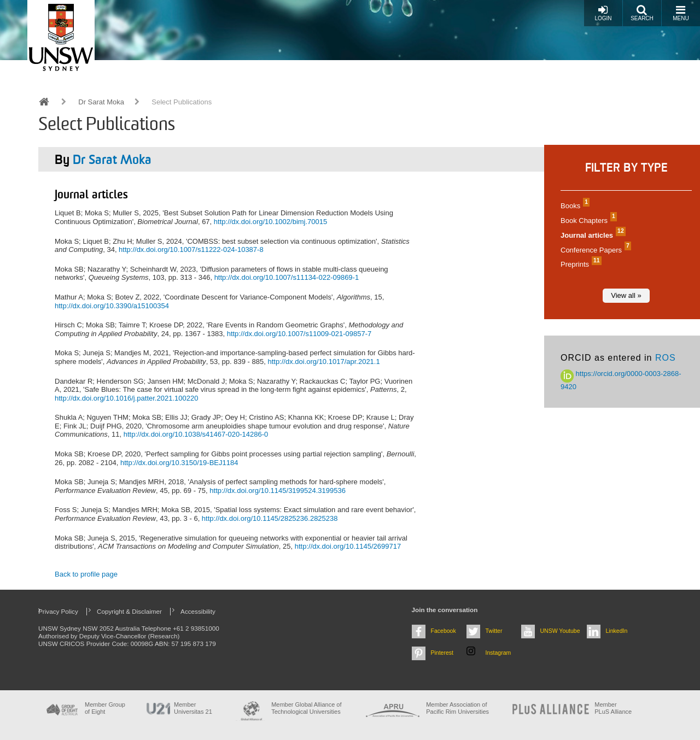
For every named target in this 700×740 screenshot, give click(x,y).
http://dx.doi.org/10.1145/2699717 (348, 546)
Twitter (494, 631)
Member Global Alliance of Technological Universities (306, 708)
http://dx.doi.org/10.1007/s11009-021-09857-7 (299, 334)
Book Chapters (587, 221)
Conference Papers (594, 250)
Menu (681, 13)
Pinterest (442, 653)
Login (603, 13)
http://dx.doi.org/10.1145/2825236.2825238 (270, 518)
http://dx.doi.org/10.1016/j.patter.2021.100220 (126, 398)
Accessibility (198, 611)
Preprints (580, 264)
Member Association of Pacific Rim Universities (457, 708)
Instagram (498, 653)
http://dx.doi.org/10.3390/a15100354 (112, 306)
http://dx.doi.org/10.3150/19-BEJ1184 (179, 463)
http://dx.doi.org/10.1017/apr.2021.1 (323, 362)
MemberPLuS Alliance (613, 708)
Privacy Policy (58, 611)
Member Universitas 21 (193, 708)
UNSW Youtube (560, 631)
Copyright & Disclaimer (129, 611)
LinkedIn (617, 631)
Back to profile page (86, 574)
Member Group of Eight (105, 708)
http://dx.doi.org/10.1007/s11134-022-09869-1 (287, 277)
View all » (626, 295)
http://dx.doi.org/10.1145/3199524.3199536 (278, 491)
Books (574, 206)
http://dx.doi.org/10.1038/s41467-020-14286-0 (196, 434)
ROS (666, 358)
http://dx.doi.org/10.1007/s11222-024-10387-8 (191, 249)
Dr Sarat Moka (101, 102)
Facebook (444, 631)
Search (642, 13)
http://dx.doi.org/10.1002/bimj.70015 (270, 222)
